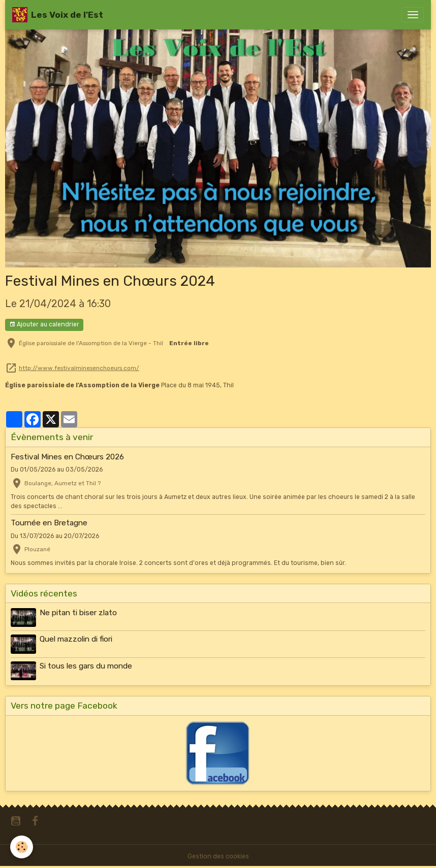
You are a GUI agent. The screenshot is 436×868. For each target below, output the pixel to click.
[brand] (58, 15)
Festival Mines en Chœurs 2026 (67, 457)
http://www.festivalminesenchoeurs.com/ (79, 368)
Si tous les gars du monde (86, 666)
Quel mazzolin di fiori (76, 639)
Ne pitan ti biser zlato (78, 613)
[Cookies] (22, 847)
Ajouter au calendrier (44, 325)
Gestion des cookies (218, 856)
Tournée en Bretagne (49, 523)
